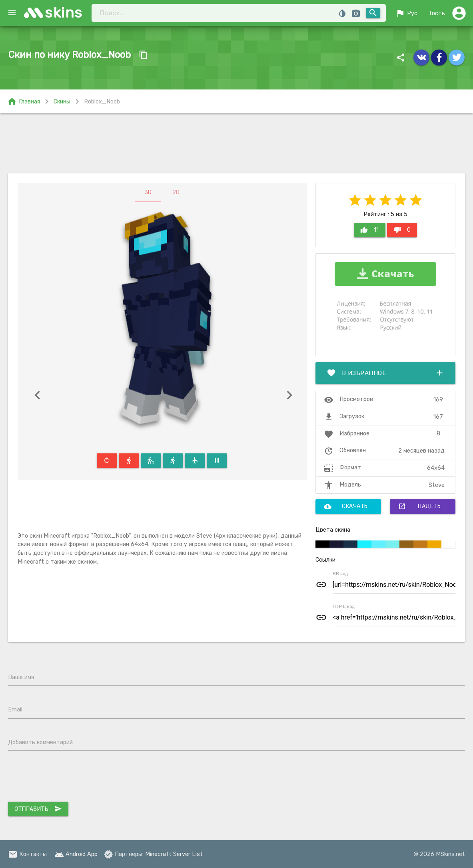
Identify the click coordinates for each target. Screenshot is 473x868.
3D (148, 192)
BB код (340, 574)
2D (176, 192)
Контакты (27, 854)
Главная (24, 101)
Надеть (419, 506)
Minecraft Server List (174, 854)
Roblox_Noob (102, 101)
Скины (62, 101)
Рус (406, 13)
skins (64, 13)
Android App (76, 854)
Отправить (38, 809)
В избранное (386, 373)
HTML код (344, 606)
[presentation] (69, 778)
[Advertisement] (236, 143)
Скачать (346, 506)
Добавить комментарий (40, 742)
